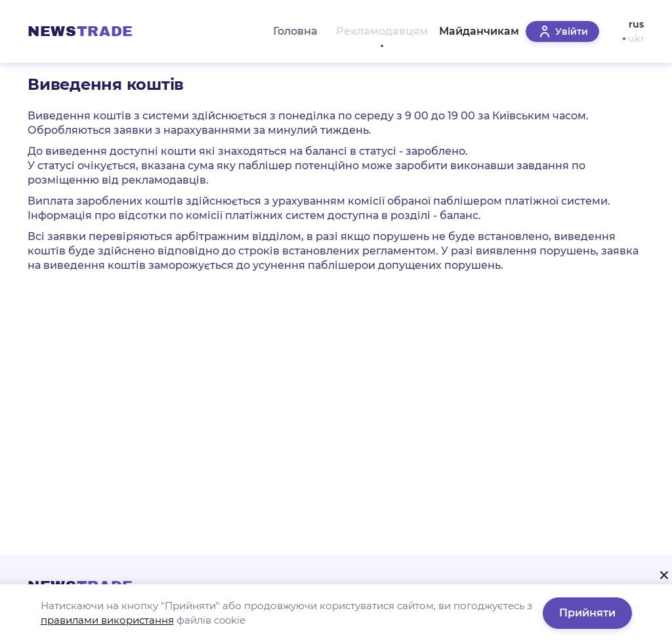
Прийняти (587, 613)
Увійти (562, 31)
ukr (636, 39)
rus (636, 24)
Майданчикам (472, 31)
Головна (287, 31)
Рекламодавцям (371, 31)
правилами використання (107, 620)
